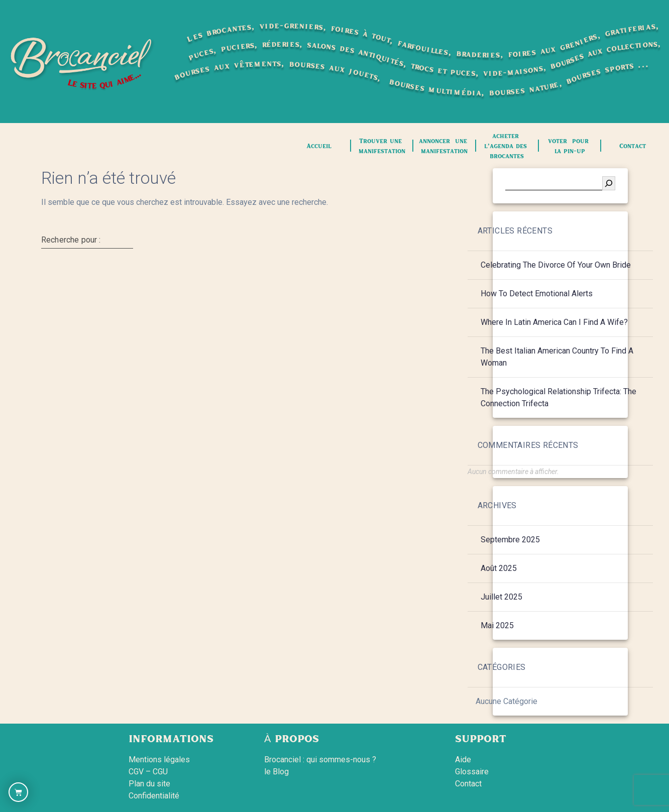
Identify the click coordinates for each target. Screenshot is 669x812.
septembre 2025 (510, 540)
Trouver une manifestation (382, 146)
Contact (633, 146)
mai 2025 (497, 625)
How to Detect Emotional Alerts (537, 294)
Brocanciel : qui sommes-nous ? (320, 760)
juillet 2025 (501, 597)
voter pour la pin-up (570, 146)
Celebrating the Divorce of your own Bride (556, 265)
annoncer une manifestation (444, 146)
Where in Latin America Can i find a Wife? (554, 322)
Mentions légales (159, 760)
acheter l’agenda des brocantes (507, 146)
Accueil (319, 146)
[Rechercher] (609, 183)
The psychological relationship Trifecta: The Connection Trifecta (559, 397)
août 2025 (499, 568)
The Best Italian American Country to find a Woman (557, 357)
